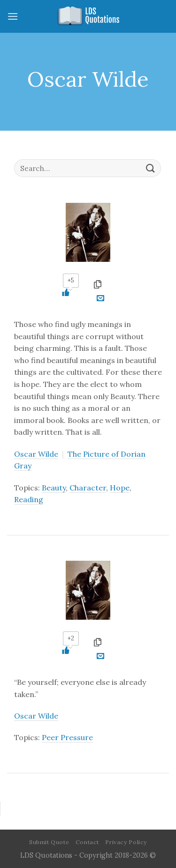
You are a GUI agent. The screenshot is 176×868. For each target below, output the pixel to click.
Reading (29, 499)
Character (88, 488)
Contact (87, 842)
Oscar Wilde (36, 454)
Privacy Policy (126, 842)
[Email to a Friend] (100, 299)
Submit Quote (49, 842)
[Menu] (13, 16)
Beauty (54, 488)
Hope (120, 488)
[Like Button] (70, 292)
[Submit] (151, 168)
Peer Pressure (67, 737)
